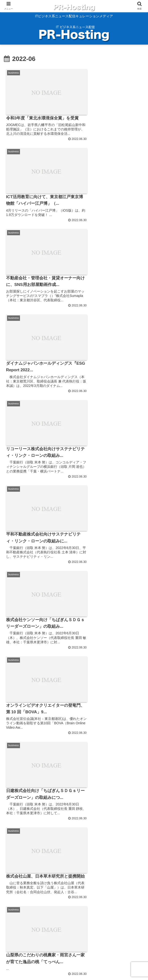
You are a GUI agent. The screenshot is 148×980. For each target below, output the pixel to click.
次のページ (74, 908)
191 (91, 925)
